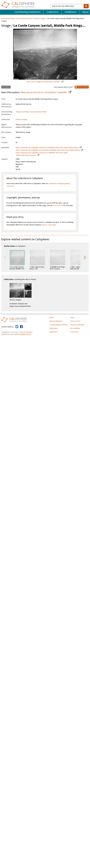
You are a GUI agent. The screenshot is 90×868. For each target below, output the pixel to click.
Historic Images (40, 19)
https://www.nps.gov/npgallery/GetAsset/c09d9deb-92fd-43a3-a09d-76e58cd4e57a (47, 148)
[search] (86, 6)
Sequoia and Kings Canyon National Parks (17, 19)
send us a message (49, 225)
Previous (5, 257)
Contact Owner (82, 87)
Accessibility (75, 328)
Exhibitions (70, 12)
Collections (53, 12)
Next (85, 257)
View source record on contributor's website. (44, 92)
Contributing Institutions (27, 12)
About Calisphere (56, 321)
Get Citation (6, 87)
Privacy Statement (77, 325)
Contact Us (74, 332)
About (86, 12)
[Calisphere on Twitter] (17, 327)
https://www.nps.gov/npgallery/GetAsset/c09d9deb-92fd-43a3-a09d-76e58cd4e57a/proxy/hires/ (42, 154)
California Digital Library (22, 334)
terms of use (58, 206)
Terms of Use (75, 321)
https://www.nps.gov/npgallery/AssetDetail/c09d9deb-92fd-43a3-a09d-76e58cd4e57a (48, 150)
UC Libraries (28, 332)
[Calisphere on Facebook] (22, 327)
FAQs (72, 318)
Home (52, 318)
